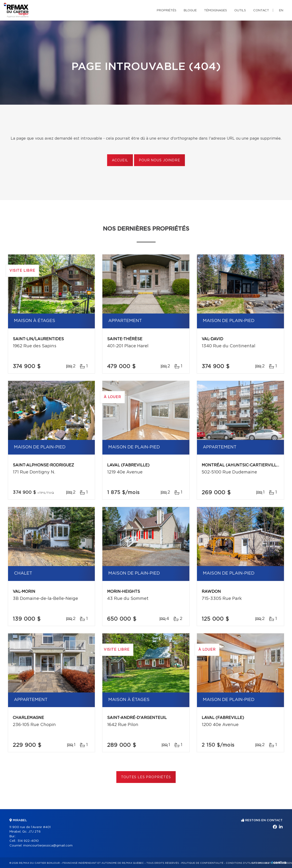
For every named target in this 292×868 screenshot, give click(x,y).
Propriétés (167, 11)
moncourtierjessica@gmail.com (48, 846)
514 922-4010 (28, 841)
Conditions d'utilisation (244, 863)
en (281, 11)
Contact (261, 11)
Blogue (190, 11)
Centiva (279, 862)
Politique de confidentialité (202, 863)
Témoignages (216, 11)
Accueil (120, 160)
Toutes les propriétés (146, 777)
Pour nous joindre (159, 160)
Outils (240, 11)
